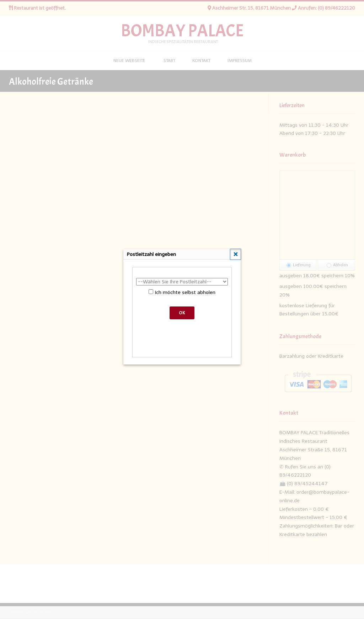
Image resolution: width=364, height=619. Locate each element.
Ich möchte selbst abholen (182, 292)
